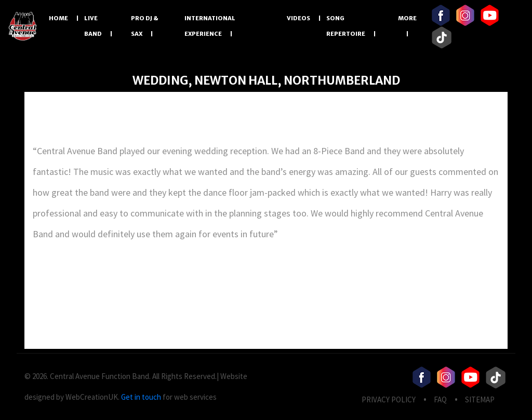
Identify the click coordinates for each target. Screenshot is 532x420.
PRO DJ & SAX (144, 26)
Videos (298, 18)
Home (58, 18)
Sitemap (480, 399)
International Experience (210, 26)
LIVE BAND (93, 26)
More (407, 18)
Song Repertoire (346, 26)
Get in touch (141, 397)
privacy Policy (389, 399)
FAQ (440, 399)
